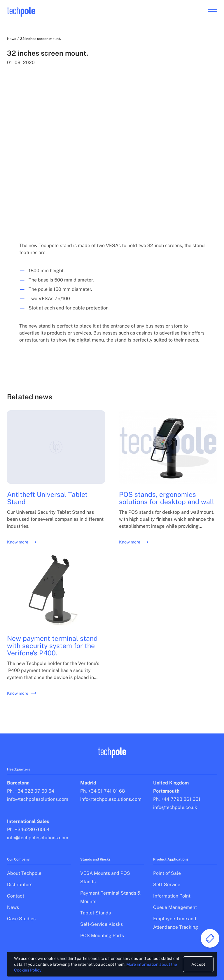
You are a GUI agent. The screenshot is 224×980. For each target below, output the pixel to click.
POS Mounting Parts (102, 936)
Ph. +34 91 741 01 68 (103, 791)
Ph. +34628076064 (28, 829)
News (12, 39)
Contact (16, 896)
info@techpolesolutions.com (38, 799)
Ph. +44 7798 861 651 (177, 799)
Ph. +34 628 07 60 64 (31, 791)
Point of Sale (167, 873)
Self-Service (167, 885)
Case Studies (21, 919)
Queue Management (175, 907)
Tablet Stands (96, 913)
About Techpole (24, 873)
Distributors (20, 885)
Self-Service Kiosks (101, 924)
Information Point (172, 896)
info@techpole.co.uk (175, 807)
